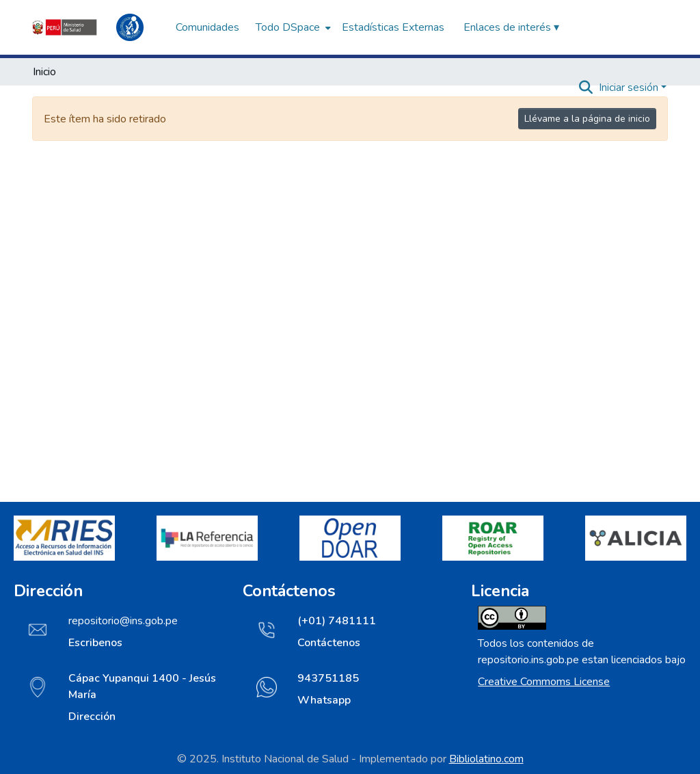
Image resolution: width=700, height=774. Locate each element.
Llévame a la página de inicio (587, 119)
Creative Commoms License (544, 682)
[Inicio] (97, 27)
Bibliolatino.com (486, 759)
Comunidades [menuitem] (207, 27)
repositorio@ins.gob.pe (123, 621)
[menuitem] (292, 27)
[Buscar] (586, 88)
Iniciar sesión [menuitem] (629, 88)
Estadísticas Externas (393, 27)
